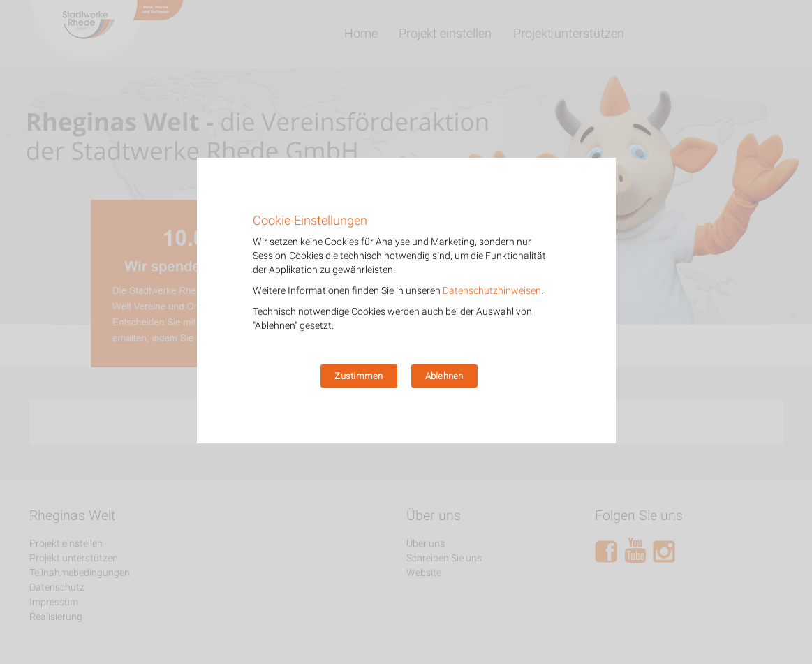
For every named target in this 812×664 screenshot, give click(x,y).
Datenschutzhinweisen (492, 290)
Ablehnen (444, 376)
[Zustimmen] (598, 300)
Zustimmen (359, 376)
